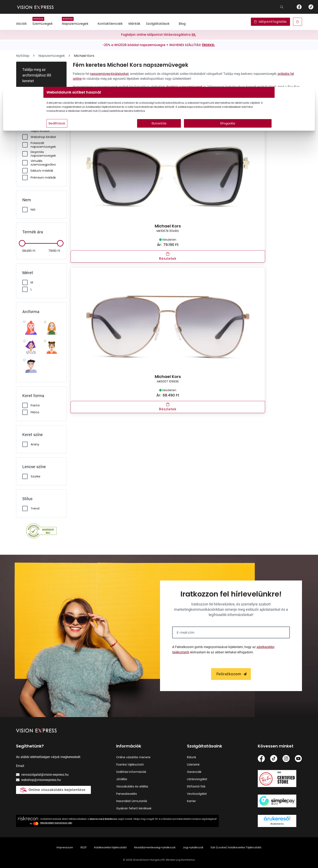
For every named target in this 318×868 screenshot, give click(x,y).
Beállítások (107, 131)
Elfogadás (198, 131)
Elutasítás (159, 131)
